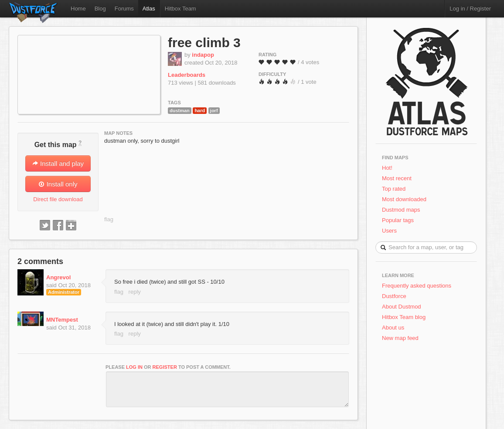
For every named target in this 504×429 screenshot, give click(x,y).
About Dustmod (402, 307)
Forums (124, 9)
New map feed (402, 338)
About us (393, 328)
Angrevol (58, 277)
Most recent (397, 178)
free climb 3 (204, 43)
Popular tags (398, 220)
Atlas (149, 9)
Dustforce (394, 296)
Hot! (387, 168)
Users (389, 231)
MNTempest (62, 320)
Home (78, 9)
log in (134, 367)
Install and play (58, 163)
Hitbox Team (180, 9)
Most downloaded (404, 199)
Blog (100, 9)
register (165, 367)
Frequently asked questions (417, 286)
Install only (58, 184)
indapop (203, 55)
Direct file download (58, 199)
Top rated (394, 189)
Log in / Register (470, 9)
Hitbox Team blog (404, 317)
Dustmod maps (401, 210)
